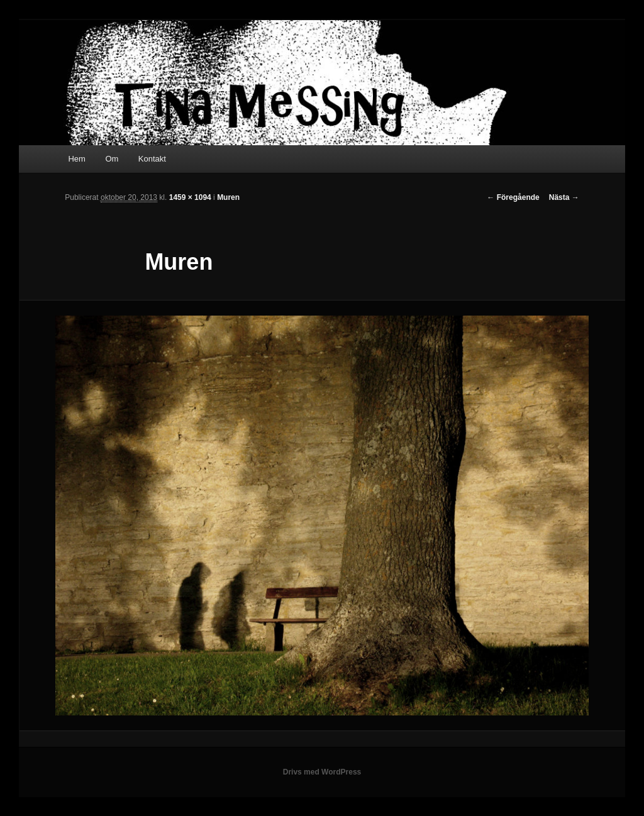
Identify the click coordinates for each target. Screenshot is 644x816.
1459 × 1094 (190, 197)
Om (112, 159)
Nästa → (564, 197)
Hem (76, 159)
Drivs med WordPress (322, 772)
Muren (228, 197)
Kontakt (152, 159)
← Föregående (513, 197)
